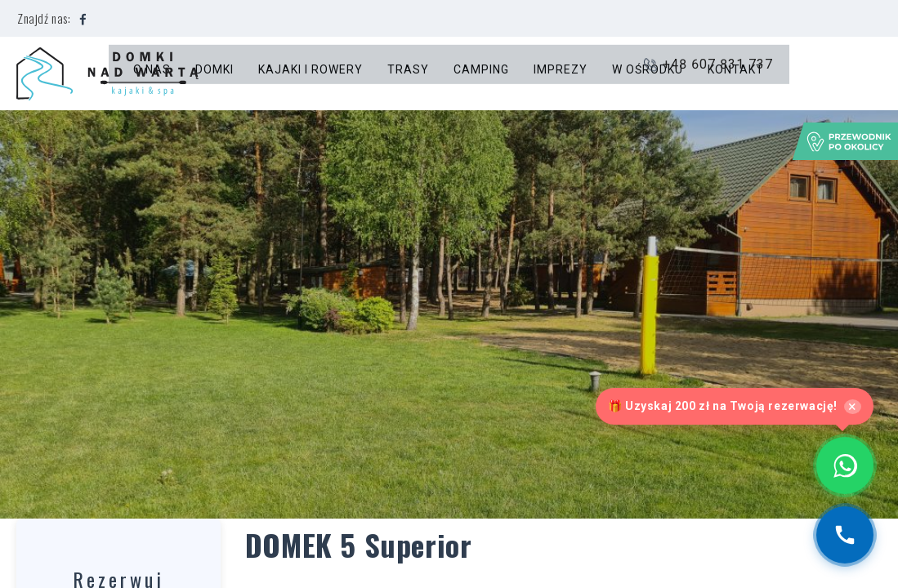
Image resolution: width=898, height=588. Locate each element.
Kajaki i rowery (311, 73)
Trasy (409, 73)
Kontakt (737, 73)
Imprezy (561, 73)
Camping (482, 73)
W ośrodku (648, 73)
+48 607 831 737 (816, 74)
